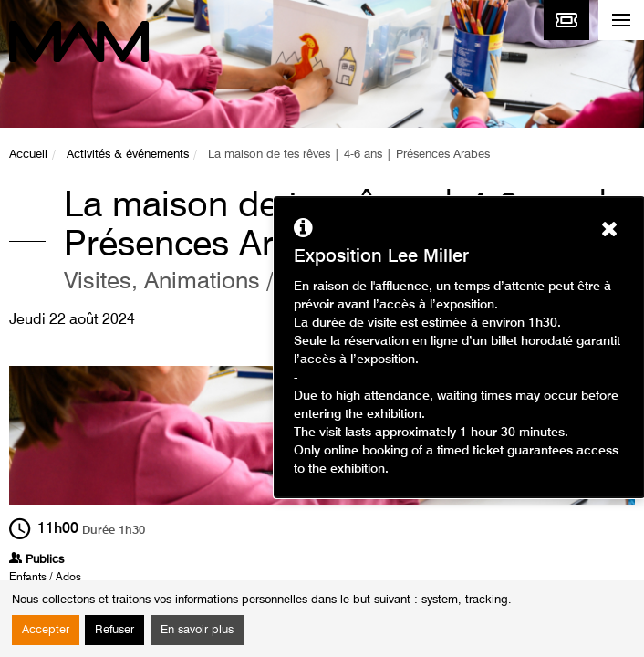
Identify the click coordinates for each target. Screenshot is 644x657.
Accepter (46, 630)
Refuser (114, 630)
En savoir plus (197, 630)
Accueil (28, 155)
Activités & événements (128, 155)
